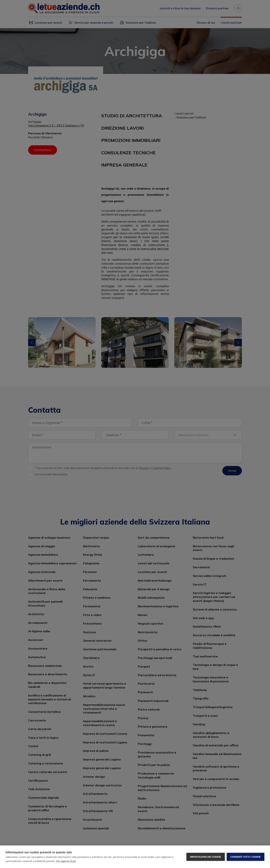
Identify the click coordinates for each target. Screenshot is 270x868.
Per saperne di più (66, 861)
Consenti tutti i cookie (246, 857)
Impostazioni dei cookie (205, 857)
